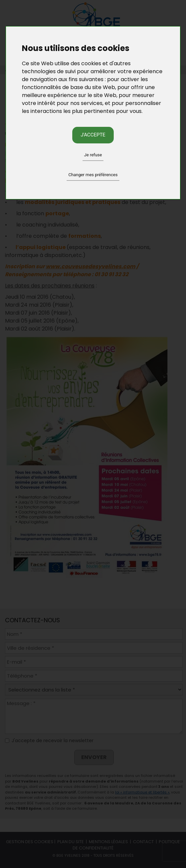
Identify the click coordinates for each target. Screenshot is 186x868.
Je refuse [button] (93, 155)
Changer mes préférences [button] (93, 175)
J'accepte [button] (93, 135)
